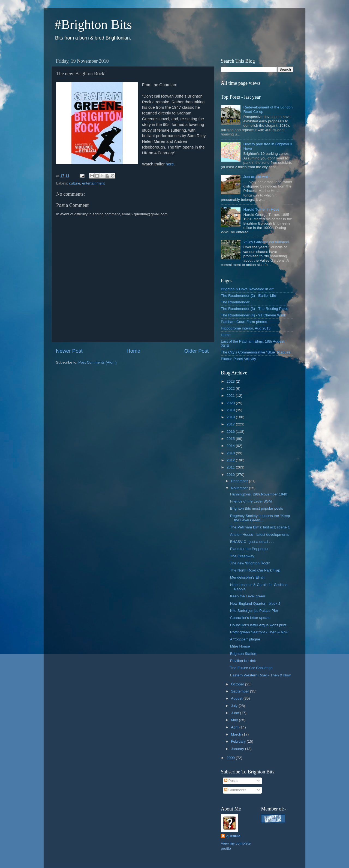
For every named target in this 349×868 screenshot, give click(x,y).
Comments (235, 790)
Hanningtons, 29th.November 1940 (259, 494)
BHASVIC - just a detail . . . (252, 542)
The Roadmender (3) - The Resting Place (255, 309)
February (239, 741)
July (235, 706)
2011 (231, 467)
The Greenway (242, 556)
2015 (231, 439)
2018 (231, 417)
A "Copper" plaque (245, 639)
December (240, 481)
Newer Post (69, 351)
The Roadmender (235, 302)
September (240, 691)
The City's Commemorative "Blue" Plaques (256, 352)
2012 (231, 460)
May (235, 720)
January (238, 749)
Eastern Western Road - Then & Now (260, 675)
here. (170, 164)
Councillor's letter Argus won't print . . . (261, 625)
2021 (231, 396)
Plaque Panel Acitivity (238, 359)
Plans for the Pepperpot (249, 549)
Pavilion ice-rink (243, 661)
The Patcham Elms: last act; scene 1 (260, 527)
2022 (231, 388)
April (235, 727)
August (237, 698)
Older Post (196, 351)
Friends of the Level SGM (251, 501)
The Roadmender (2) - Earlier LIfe (249, 296)
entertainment (93, 183)
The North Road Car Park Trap (255, 570)
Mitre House (240, 646)
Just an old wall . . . (259, 177)
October (238, 684)
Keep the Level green (248, 596)
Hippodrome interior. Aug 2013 (246, 328)
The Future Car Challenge (251, 668)
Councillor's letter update (250, 618)
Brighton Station (243, 654)
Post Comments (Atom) (98, 362)
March (237, 734)
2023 (231, 381)
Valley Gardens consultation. (267, 242)
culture (75, 183)
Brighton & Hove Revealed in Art (247, 289)
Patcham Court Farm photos (244, 322)
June (235, 713)
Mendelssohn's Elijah (247, 577)
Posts (231, 781)
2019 (231, 410)
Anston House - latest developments (260, 535)
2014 (231, 446)
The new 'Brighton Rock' (250, 563)
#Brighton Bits (93, 24)
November (240, 488)
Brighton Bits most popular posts (257, 508)
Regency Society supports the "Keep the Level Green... (260, 518)
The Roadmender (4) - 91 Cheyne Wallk (253, 315)
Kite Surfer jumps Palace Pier (254, 611)
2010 (231, 475)
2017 (231, 424)
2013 (231, 453)
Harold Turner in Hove (261, 209)
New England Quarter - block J (255, 604)
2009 (231, 758)
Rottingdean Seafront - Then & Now (259, 632)
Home (133, 351)
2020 (231, 403)
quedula (233, 836)
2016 (231, 432)
